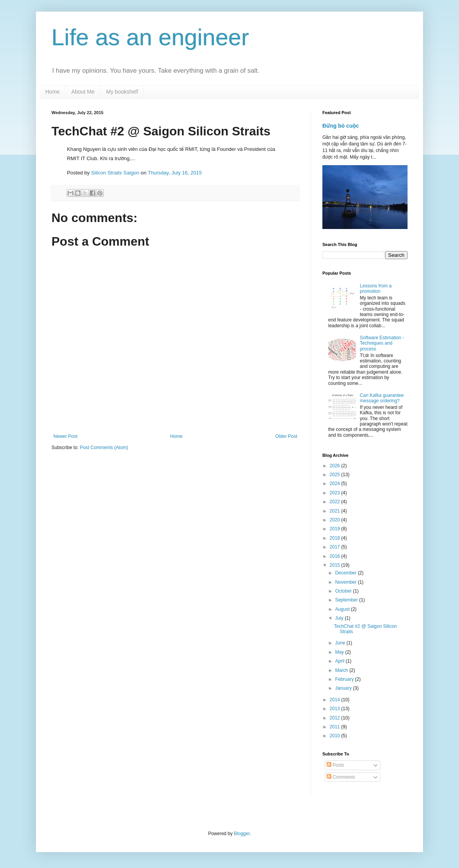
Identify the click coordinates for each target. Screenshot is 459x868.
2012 (336, 718)
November (347, 582)
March (342, 670)
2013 (336, 709)
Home (52, 92)
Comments (341, 777)
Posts (335, 765)
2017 (336, 547)
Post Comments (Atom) (104, 448)
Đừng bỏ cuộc (341, 126)
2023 (336, 493)
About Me (83, 92)
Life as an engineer (150, 37)
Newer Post (65, 436)
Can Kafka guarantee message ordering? (382, 398)
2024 (336, 484)
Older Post (286, 436)
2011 (336, 727)
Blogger (242, 834)
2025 (336, 475)
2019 (336, 529)
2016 (336, 556)
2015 (336, 565)
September (347, 600)
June (341, 643)
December (347, 573)
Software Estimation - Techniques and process (382, 343)
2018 (336, 538)
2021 (336, 511)
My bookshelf (122, 92)
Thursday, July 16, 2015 (175, 173)
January (344, 688)
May (340, 652)
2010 (336, 736)
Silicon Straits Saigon (115, 173)
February (345, 679)
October (344, 591)
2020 (336, 520)
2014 (336, 700)
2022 (336, 502)
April (340, 661)
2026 (336, 466)
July (340, 618)
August (343, 609)
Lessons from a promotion (376, 289)
